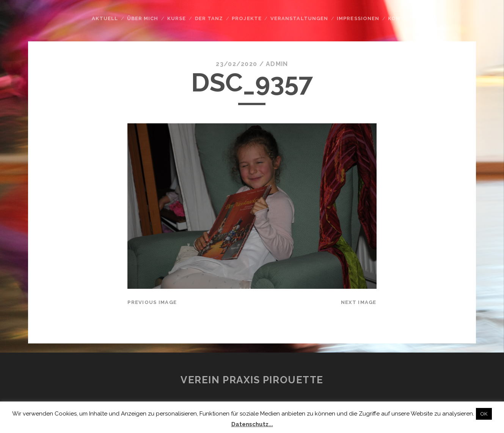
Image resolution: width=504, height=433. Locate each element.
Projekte (247, 18)
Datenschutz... (252, 424)
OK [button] (484, 414)
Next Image (359, 302)
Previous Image (152, 302)
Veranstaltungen (299, 18)
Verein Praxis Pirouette (252, 380)
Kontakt (402, 18)
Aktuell (105, 18)
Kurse (177, 18)
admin (277, 64)
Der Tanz (209, 18)
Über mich (143, 18)
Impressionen (358, 18)
